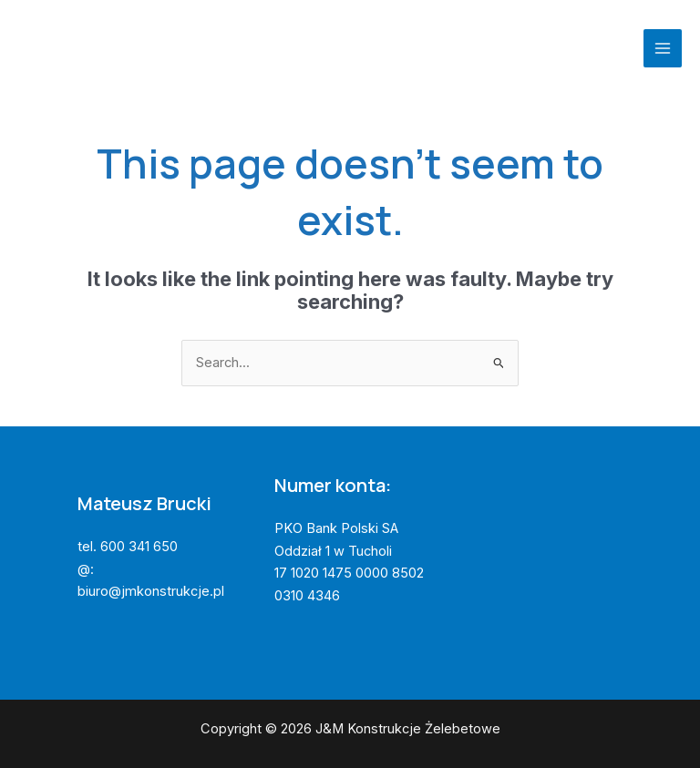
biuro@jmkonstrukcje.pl (151, 591)
